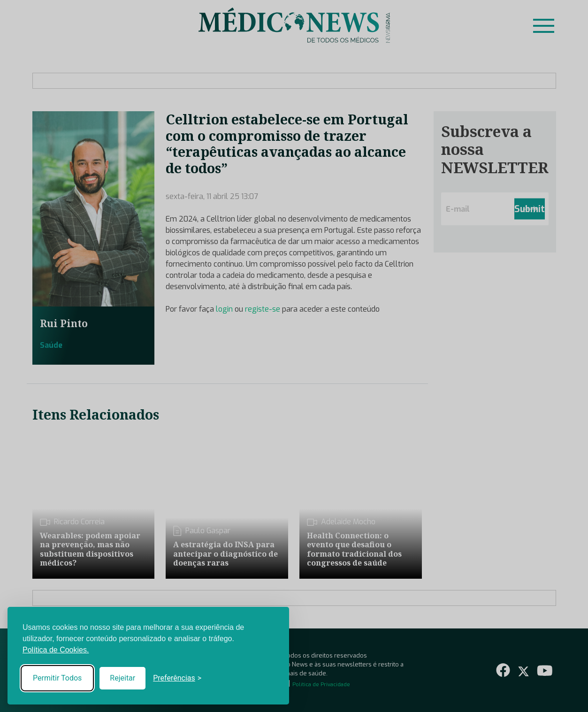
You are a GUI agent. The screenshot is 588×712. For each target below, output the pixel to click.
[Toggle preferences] (177, 678)
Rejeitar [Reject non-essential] (122, 678)
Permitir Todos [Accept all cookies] (57, 678)
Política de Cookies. (56, 650)
